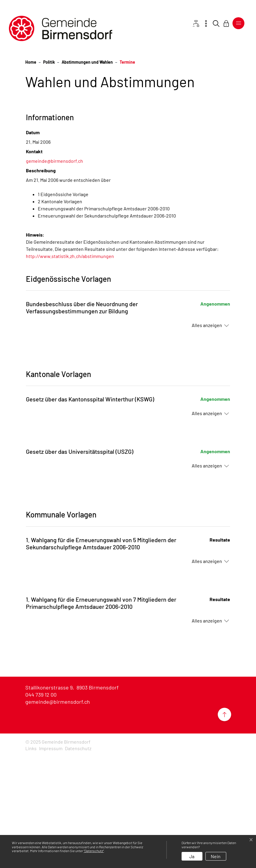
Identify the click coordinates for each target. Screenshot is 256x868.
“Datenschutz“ (94, 851)
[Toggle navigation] (238, 23)
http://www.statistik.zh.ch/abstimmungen (70, 368)
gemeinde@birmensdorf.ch (54, 273)
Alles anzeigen (207, 437)
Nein (216, 856)
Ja (192, 856)
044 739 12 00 (41, 806)
